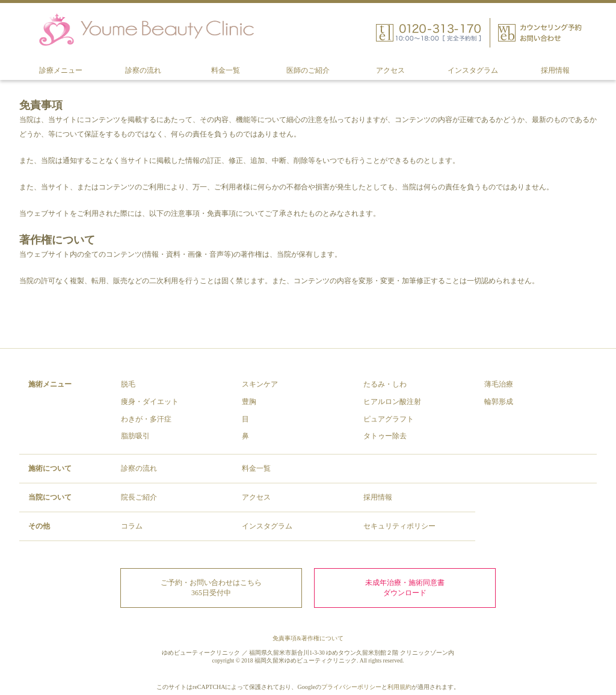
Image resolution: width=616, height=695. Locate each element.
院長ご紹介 (139, 497)
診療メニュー (61, 70)
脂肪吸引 (135, 436)
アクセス (390, 70)
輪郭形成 (499, 402)
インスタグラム (473, 70)
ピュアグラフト (389, 419)
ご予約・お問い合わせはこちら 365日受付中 (211, 588)
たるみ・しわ (385, 384)
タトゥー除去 (385, 436)
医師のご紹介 (308, 70)
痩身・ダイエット (150, 402)
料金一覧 (226, 70)
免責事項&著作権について (308, 638)
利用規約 (399, 687)
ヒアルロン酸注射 (392, 402)
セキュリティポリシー (399, 526)
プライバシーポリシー (351, 687)
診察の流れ (143, 70)
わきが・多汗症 (146, 419)
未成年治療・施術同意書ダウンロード (405, 588)
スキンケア (260, 384)
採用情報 (555, 70)
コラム (132, 526)
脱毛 (128, 384)
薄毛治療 (499, 384)
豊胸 (249, 402)
